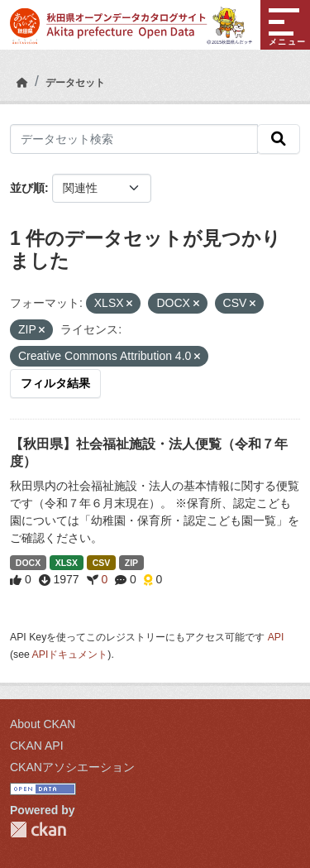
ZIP (131, 563)
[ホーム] (22, 83)
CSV (102, 563)
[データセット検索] (134, 139)
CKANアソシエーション (72, 767)
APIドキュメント (70, 655)
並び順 (27, 188)
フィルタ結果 (55, 383)
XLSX (67, 563)
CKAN (38, 830)
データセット (75, 83)
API (276, 637)
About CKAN (43, 724)
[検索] (279, 139)
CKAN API (37, 746)
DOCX (28, 563)
